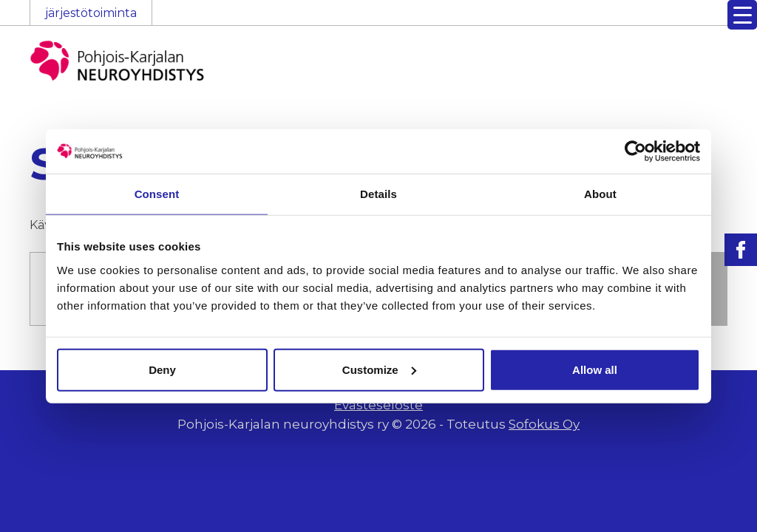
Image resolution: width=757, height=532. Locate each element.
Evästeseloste (378, 405)
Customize (379, 369)
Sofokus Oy (544, 424)
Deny (162, 369)
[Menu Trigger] (742, 15)
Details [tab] (378, 194)
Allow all (595, 369)
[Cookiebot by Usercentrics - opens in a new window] (635, 151)
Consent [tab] (157, 194)
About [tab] (600, 194)
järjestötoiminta (91, 13)
